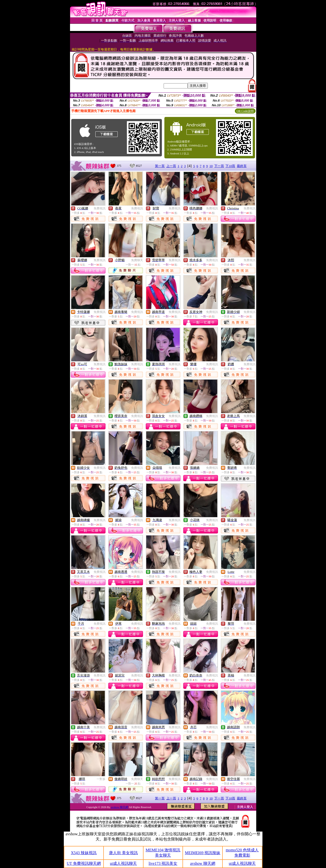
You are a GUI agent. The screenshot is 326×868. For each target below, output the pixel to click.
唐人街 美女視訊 (123, 853)
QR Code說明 (245, 111)
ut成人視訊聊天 (123, 863)
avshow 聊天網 (120, 807)
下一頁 (219, 166)
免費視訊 (100, 208)
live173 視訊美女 (163, 863)
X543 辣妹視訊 (84, 853)
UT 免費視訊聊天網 (84, 863)
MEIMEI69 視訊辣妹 (203, 853)
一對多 (101, 779)
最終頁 (242, 166)
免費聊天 (137, 260)
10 (211, 166)
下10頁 (230, 166)
